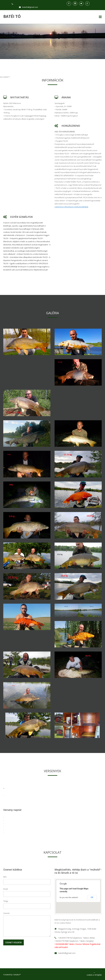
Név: (5, 877)
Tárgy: (6, 901)
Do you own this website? (69, 898)
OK (92, 897)
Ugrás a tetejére (94, 974)
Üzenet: (6, 913)
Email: (6, 889)
